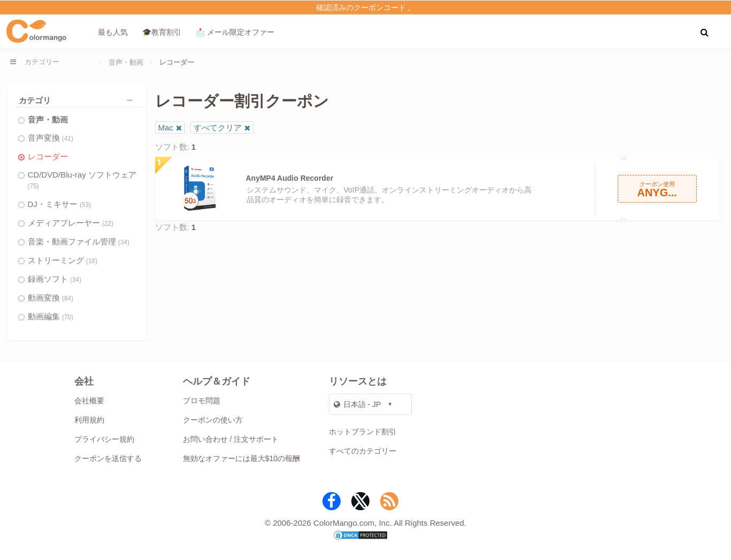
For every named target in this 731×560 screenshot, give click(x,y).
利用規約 (89, 420)
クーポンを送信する (108, 458)
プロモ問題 (202, 401)
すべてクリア (218, 128)
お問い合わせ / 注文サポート (231, 439)
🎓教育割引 (162, 32)
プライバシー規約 (104, 439)
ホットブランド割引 (363, 432)
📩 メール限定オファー (235, 32)
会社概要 (89, 401)
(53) (85, 205)
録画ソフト (55, 279)
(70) (68, 317)
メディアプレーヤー (71, 223)
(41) (68, 139)
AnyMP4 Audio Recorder (290, 178)
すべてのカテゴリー (363, 451)
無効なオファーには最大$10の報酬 (241, 458)
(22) (108, 224)
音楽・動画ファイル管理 (79, 241)
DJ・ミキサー (60, 204)
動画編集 (51, 316)
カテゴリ (78, 100)
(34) (124, 242)
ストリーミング (63, 260)
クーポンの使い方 (213, 420)
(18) (92, 261)
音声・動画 (126, 62)
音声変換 (51, 138)
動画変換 (51, 298)
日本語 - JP (357, 404)
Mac (166, 128)
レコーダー (48, 156)
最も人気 (113, 32)
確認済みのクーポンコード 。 (366, 7)
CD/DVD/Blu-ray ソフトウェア (82, 180)
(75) (33, 186)
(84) (68, 298)
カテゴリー (42, 62)
